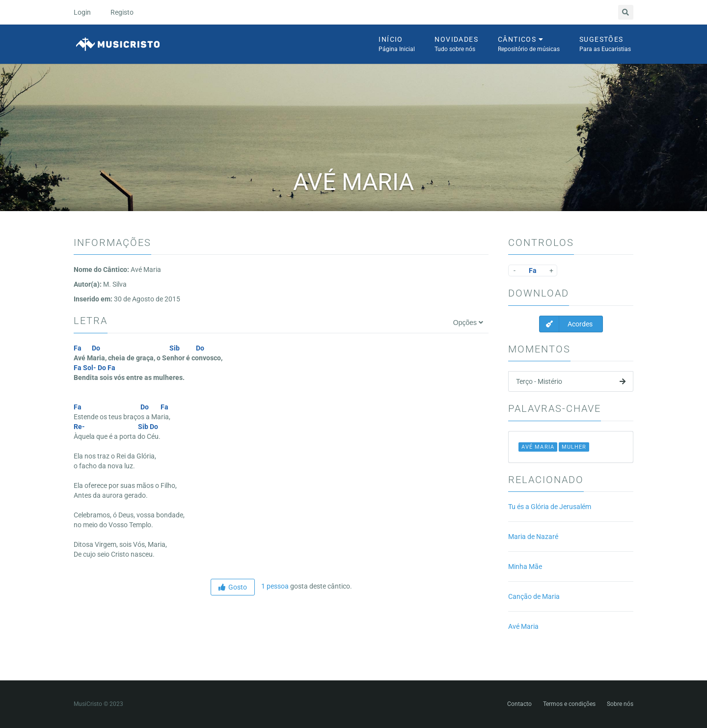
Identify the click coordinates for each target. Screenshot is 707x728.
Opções (468, 323)
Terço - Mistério (571, 381)
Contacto (519, 704)
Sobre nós (620, 704)
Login (82, 12)
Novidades (456, 45)
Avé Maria (523, 626)
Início (397, 45)
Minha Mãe (525, 566)
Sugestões (605, 45)
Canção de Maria (534, 596)
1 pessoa (274, 586)
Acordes (566, 324)
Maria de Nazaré (533, 537)
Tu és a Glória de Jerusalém (550, 507)
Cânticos (529, 45)
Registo (122, 12)
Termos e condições (569, 704)
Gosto (233, 587)
